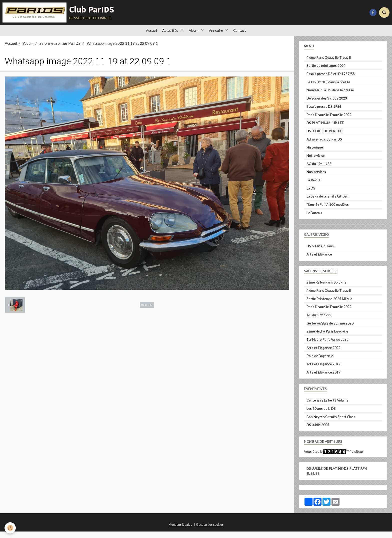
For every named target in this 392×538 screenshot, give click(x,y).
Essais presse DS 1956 (324, 113)
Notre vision (316, 162)
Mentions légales (180, 531)
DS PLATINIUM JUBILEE (325, 129)
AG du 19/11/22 (319, 170)
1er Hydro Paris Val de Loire (327, 346)
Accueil (147, 34)
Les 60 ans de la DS (321, 415)
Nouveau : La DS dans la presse (330, 96)
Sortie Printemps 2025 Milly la (329, 305)
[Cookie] (11, 528)
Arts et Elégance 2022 (323, 354)
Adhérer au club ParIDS (324, 146)
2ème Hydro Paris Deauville (327, 338)
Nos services (316, 178)
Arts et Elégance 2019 (323, 370)
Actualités (168, 34)
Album (194, 34)
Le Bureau (314, 219)
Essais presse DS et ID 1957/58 (331, 80)
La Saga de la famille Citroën (327, 203)
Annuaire (218, 34)
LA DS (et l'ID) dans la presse (328, 88)
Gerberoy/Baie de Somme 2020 (330, 330)
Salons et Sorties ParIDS (60, 50)
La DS (311, 195)
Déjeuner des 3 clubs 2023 (327, 105)
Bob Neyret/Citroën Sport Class (331, 423)
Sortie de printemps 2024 (326, 72)
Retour (147, 311)
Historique (315, 154)
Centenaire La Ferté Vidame (327, 407)
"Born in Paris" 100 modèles (328, 211)
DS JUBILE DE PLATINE (325, 137)
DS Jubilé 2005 (318, 431)
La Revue (313, 186)
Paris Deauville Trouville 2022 (329, 121)
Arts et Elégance (319, 261)
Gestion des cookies (210, 531)
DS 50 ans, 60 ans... (321, 252)
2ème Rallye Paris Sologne (326, 289)
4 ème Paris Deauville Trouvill (329, 64)
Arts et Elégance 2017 (323, 379)
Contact (244, 34)
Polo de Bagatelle (320, 362)
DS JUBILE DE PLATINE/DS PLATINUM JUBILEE (337, 477)
